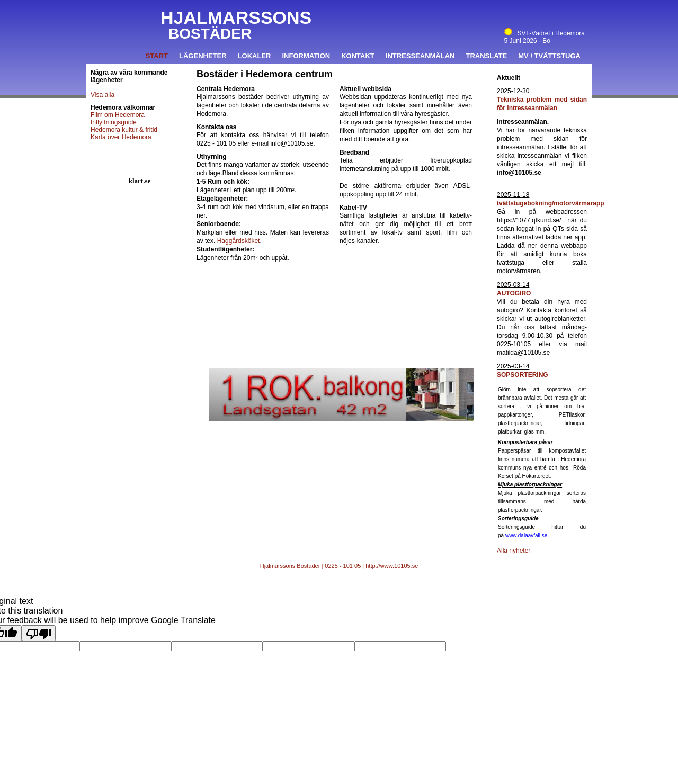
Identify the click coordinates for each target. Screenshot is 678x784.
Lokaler (255, 56)
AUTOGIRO (514, 293)
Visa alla (102, 95)
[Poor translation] (39, 633)
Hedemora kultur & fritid (124, 130)
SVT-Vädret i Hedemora (545, 33)
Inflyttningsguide (114, 122)
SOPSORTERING (523, 375)
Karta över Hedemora (121, 137)
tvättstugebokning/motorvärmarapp (551, 203)
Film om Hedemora (118, 115)
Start (157, 56)
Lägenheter (203, 56)
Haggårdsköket (239, 241)
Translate (487, 56)
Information (306, 56)
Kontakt (358, 56)
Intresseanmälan (420, 56)
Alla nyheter (514, 551)
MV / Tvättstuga (549, 56)
